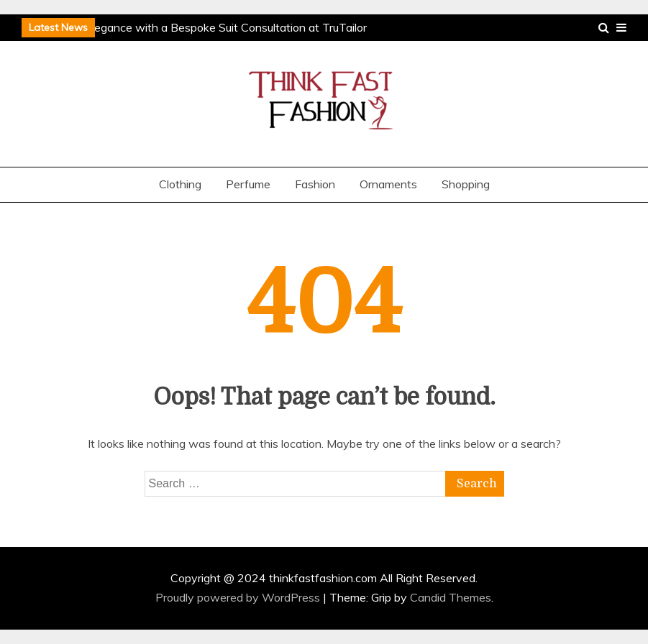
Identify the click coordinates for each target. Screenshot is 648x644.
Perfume (248, 184)
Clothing (180, 184)
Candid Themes (451, 597)
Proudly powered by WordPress (239, 597)
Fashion (315, 184)
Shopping (466, 184)
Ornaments (388, 184)
